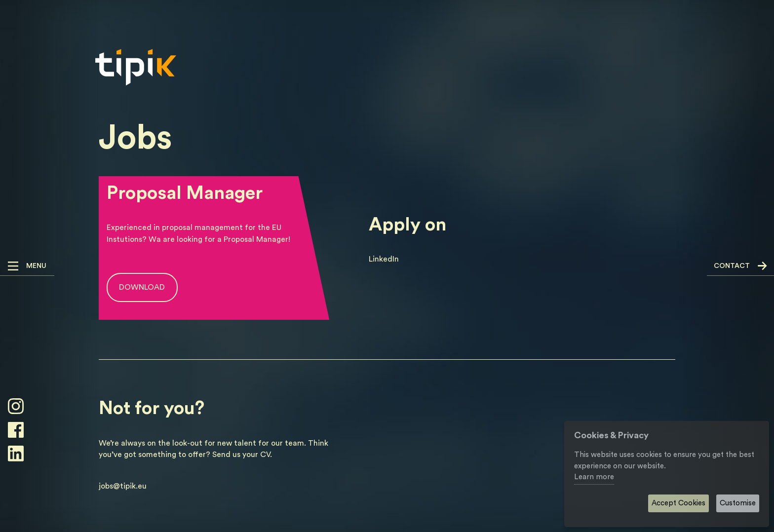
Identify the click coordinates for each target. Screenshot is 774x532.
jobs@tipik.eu (123, 486)
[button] (27, 266)
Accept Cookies (678, 503)
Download (142, 287)
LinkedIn (384, 259)
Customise (738, 503)
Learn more (594, 477)
